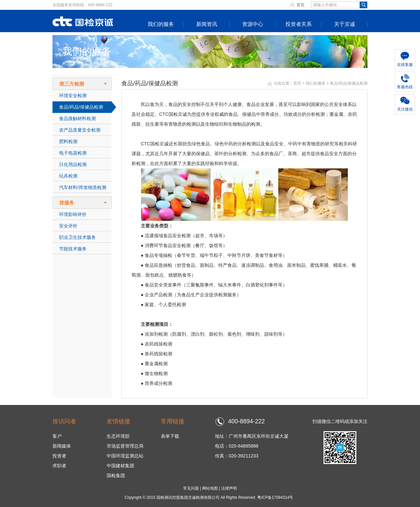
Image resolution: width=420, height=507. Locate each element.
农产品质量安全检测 (80, 130)
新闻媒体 (62, 446)
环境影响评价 (73, 214)
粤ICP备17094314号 (275, 497)
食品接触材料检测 (77, 118)
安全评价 (68, 226)
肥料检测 (68, 141)
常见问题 (191, 488)
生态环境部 (118, 436)
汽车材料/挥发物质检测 (83, 187)
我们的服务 (161, 24)
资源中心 (253, 24)
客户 (57, 436)
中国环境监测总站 (125, 456)
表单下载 (170, 436)
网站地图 (210, 488)
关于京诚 (345, 24)
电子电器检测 (73, 153)
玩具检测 (68, 176)
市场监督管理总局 (125, 446)
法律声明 (229, 488)
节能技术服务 (73, 249)
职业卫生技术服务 (77, 237)
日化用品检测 (73, 164)
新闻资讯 (207, 24)
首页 (301, 5)
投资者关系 (299, 24)
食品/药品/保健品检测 (81, 107)
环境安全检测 (73, 95)
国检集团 (116, 475)
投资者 (59, 456)
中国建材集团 (120, 466)
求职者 (59, 466)
